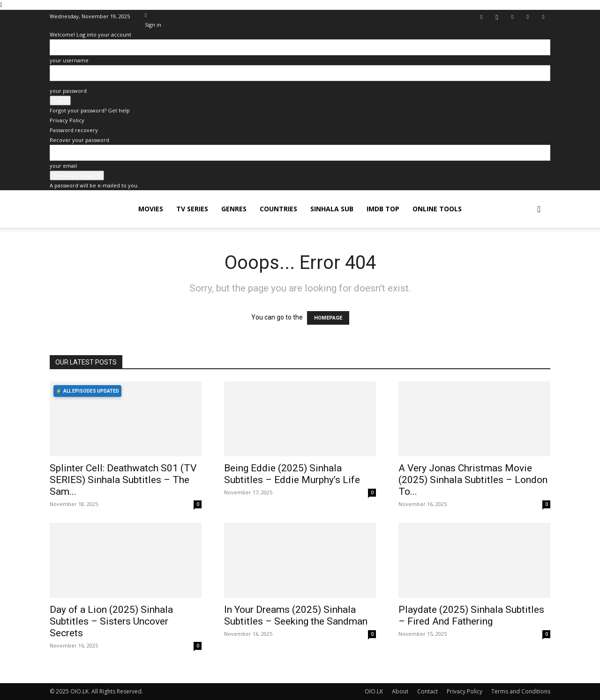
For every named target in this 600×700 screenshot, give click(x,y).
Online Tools (437, 209)
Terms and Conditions (521, 691)
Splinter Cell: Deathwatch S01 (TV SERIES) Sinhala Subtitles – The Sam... (123, 480)
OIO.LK (374, 691)
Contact (427, 691)
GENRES (234, 209)
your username (69, 60)
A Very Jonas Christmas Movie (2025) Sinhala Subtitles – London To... (473, 480)
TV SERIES (192, 209)
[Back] (146, 15)
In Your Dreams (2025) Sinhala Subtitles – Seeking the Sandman (296, 615)
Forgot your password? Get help (90, 110)
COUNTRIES (278, 209)
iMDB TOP (383, 209)
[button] (539, 210)
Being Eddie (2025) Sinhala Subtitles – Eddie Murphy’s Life (292, 474)
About (400, 691)
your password (68, 91)
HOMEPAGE (328, 318)
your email (63, 166)
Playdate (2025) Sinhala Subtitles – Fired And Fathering (471, 615)
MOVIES (151, 209)
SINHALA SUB (332, 209)
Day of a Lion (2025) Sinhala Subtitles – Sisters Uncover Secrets (111, 621)
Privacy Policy (67, 120)
